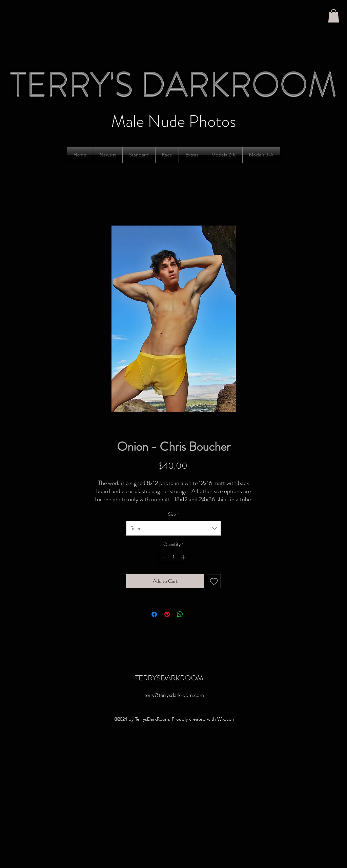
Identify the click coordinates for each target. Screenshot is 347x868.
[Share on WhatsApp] (180, 614)
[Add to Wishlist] (214, 581)
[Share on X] (193, 614)
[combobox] (173, 528)
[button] (334, 16)
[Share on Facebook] (154, 614)
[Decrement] (163, 557)
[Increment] (184, 557)
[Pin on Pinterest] (167, 614)
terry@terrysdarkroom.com (174, 695)
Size (173, 514)
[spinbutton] (173, 557)
